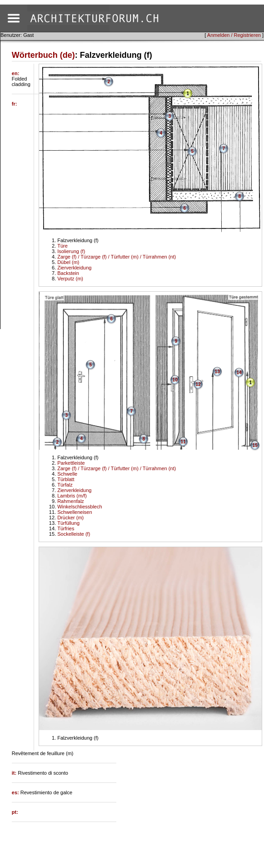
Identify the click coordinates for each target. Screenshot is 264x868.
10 (175, 380)
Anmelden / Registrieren (234, 35)
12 (198, 384)
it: (15, 773)
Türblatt (66, 479)
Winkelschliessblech (80, 507)
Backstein (68, 273)
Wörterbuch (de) (43, 55)
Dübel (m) (68, 262)
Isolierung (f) (71, 251)
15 (255, 445)
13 (217, 372)
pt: (15, 812)
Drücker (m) (70, 518)
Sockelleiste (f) (74, 534)
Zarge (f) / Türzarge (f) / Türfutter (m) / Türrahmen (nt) (117, 257)
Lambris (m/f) (72, 496)
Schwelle (67, 474)
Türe (62, 246)
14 (239, 373)
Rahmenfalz (71, 501)
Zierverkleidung (74, 268)
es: (16, 792)
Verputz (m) (70, 279)
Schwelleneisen (75, 512)
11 (183, 442)
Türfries (66, 528)
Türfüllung (68, 523)
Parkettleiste (71, 463)
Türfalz (65, 485)
